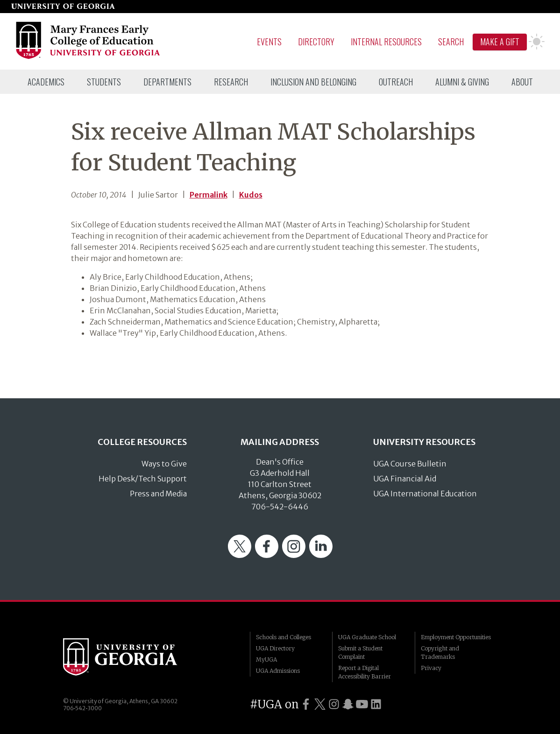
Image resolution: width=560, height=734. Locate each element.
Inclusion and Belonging (313, 82)
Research (231, 82)
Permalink (209, 195)
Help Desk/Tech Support (143, 479)
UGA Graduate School (367, 637)
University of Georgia (133, 657)
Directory (316, 42)
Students (104, 82)
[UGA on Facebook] (306, 704)
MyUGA (266, 660)
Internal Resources (386, 42)
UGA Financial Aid (405, 479)
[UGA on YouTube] (362, 704)
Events (269, 42)
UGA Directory (275, 648)
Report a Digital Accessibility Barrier (365, 672)
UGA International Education (425, 494)
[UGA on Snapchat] (348, 704)
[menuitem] (46, 82)
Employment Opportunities (456, 637)
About (522, 82)
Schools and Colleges (284, 637)
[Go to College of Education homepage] (89, 57)
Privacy (431, 668)
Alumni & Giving (462, 82)
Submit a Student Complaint (360, 653)
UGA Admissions (278, 671)
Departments (167, 82)
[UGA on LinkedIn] (376, 704)
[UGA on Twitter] (320, 704)
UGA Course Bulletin (410, 464)
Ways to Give (164, 464)
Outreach (396, 82)
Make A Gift (500, 42)
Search (451, 42)
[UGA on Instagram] (334, 704)
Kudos (251, 195)
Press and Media (158, 494)
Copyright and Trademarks (440, 653)
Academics (46, 82)
